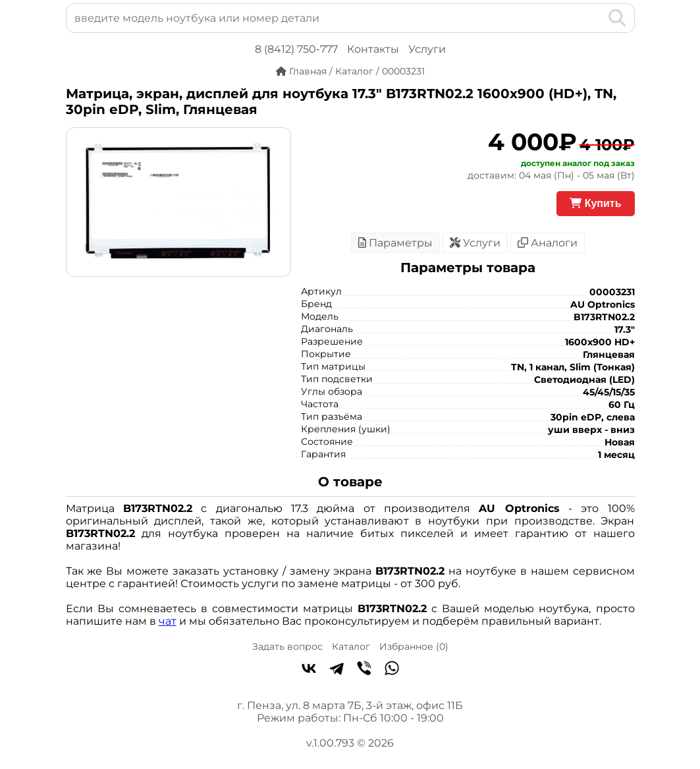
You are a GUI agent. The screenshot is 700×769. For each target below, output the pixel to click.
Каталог (351, 646)
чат (168, 621)
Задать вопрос (287, 646)
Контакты (373, 49)
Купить (595, 203)
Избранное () (414, 646)
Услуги (427, 49)
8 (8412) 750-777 (296, 49)
